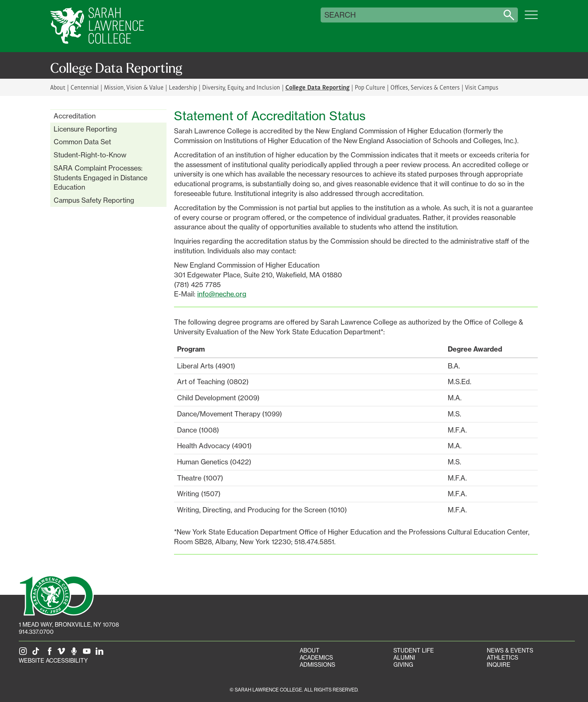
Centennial (85, 87)
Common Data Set (82, 142)
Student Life (414, 650)
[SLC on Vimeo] (63, 653)
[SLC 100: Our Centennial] (56, 595)
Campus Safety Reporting (94, 200)
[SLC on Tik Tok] (37, 653)
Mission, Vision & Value (133, 87)
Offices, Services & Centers (425, 87)
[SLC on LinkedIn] (101, 653)
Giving (403, 665)
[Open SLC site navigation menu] (531, 19)
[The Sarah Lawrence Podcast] (75, 653)
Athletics (502, 658)
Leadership (183, 87)
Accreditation (75, 116)
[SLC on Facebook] (50, 653)
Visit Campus (482, 87)
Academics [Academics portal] (316, 658)
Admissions (317, 665)
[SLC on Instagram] (24, 653)
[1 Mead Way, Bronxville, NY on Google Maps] (69, 625)
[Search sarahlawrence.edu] (509, 15)
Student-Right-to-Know (90, 155)
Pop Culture (370, 87)
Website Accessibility (53, 661)
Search (340, 15)
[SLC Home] (97, 26)
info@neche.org (222, 294)
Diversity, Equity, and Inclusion (241, 87)
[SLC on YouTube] (88, 653)
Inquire (499, 665)
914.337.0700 (36, 632)
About (58, 87)
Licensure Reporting (85, 129)
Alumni (404, 658)
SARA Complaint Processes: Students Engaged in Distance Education (100, 177)
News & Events (510, 650)
